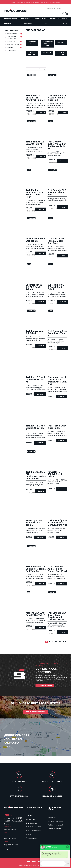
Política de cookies (54, 829)
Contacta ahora (45, 685)
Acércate (7, 747)
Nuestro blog (30, 819)
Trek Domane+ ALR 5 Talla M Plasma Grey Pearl (57, 569)
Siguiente (63, 642)
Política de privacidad (55, 825)
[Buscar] (57, 9)
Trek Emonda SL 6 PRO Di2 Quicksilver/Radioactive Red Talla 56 (38, 475)
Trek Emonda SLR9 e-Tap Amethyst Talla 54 (35, 98)
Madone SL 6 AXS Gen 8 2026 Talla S (36, 614)
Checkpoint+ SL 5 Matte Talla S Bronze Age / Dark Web (57, 381)
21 (56, 642)
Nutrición (47, 53)
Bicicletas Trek (32, 43)
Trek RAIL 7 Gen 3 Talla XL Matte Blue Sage (57, 241)
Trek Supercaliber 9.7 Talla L (35, 332)
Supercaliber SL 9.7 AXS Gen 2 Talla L (56, 287)
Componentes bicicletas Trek (47, 44)
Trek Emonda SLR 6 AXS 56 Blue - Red (57, 192)
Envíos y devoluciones (33, 831)
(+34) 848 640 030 (44, 2)
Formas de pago (31, 838)
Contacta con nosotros (33, 827)
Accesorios (61, 42)
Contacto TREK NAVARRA (55, 2)
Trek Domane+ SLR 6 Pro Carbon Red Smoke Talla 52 (57, 145)
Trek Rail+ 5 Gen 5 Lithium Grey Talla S (35, 428)
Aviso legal (52, 818)
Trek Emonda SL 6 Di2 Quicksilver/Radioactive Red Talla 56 (38, 569)
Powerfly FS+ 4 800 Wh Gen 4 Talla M (34, 523)
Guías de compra (31, 823)
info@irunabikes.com (11, 845)
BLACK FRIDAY (61, 53)
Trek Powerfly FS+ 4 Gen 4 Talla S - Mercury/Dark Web (57, 523)
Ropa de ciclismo (32, 53)
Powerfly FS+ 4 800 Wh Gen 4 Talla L (56, 474)
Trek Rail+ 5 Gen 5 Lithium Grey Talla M (35, 380)
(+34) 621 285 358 (35, 2)
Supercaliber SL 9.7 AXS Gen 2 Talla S (34, 287)
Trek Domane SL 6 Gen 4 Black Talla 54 (57, 333)
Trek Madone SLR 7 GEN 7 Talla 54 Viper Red (57, 98)
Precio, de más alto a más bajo (35, 69)
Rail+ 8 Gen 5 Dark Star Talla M (35, 240)
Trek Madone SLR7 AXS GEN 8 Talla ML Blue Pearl (35, 194)
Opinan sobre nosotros (36, 712)
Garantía (29, 834)
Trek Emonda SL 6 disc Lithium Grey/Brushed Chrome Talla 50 (57, 616)
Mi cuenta (29, 816)
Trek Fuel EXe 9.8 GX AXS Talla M (35, 143)
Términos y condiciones (56, 821)
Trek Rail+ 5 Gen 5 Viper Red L (57, 427)
